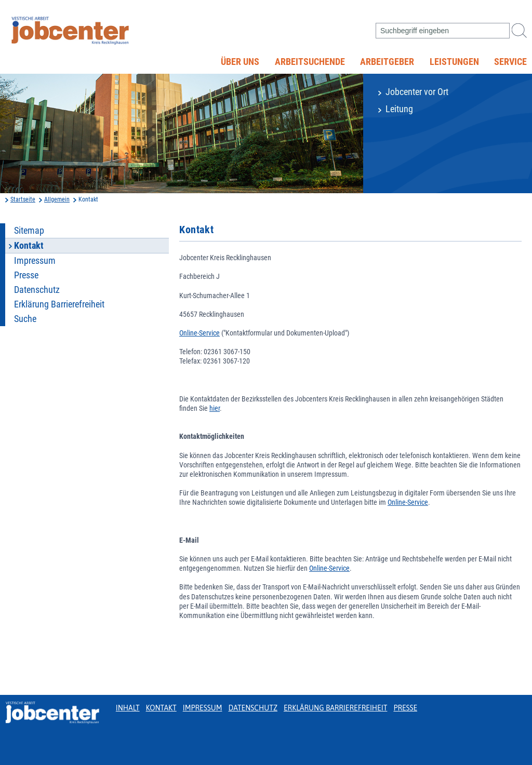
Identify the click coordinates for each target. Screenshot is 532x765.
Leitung (399, 109)
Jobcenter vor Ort (417, 92)
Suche (25, 319)
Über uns (240, 62)
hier (215, 408)
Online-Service (199, 333)
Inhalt (128, 708)
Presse (26, 275)
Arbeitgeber (387, 62)
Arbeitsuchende (310, 62)
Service (510, 62)
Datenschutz (37, 290)
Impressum (35, 261)
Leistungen (454, 62)
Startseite (23, 199)
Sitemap (29, 231)
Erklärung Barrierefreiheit (59, 304)
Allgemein (57, 199)
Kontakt (161, 708)
